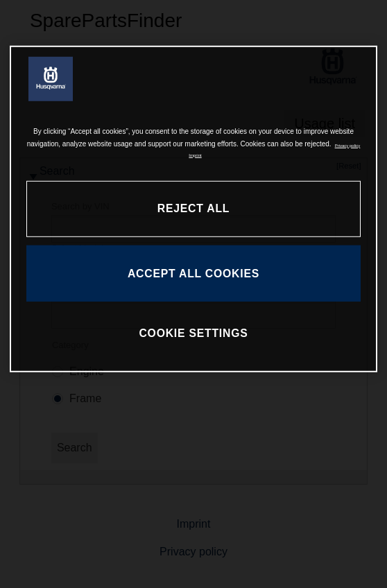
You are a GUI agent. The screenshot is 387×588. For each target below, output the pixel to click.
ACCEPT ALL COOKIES (193, 274)
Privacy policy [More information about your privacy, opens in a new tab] (348, 145)
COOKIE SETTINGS (193, 333)
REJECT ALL (193, 208)
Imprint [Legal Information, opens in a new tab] (195, 155)
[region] (193, 209)
